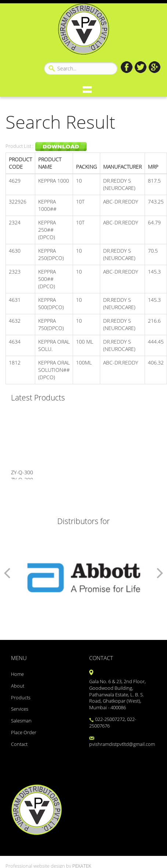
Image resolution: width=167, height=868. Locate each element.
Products (21, 698)
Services (20, 709)
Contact (19, 744)
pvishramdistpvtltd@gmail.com (122, 742)
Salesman (21, 721)
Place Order (24, 733)
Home (17, 674)
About (18, 686)
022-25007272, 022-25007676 (113, 723)
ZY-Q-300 (22, 475)
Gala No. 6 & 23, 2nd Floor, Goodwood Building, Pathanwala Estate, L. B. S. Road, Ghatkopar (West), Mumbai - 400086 (117, 695)
